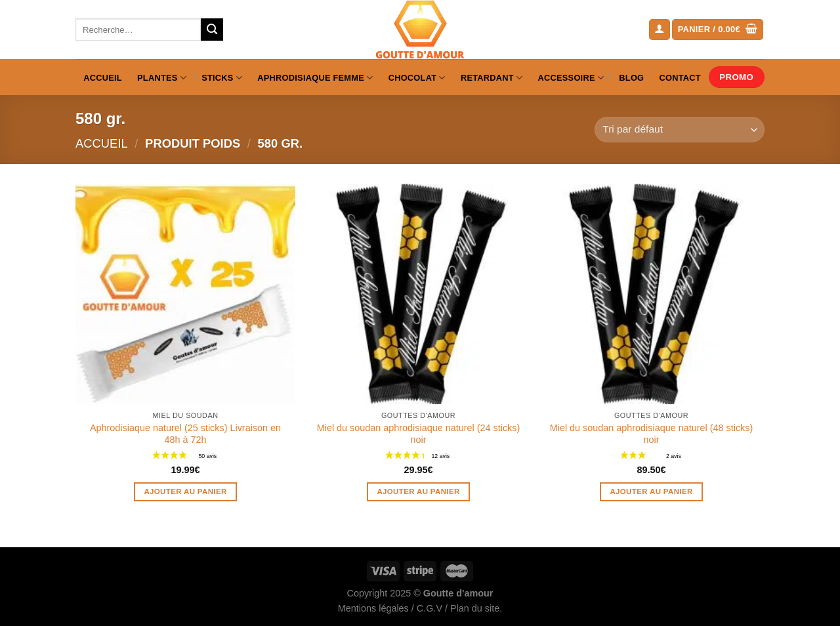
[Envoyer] (212, 30)
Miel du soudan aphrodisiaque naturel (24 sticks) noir (419, 434)
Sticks (222, 78)
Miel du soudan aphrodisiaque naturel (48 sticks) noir (652, 434)
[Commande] (680, 130)
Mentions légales (373, 608)
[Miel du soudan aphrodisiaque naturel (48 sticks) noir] (651, 294)
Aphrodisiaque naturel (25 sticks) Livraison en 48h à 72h (185, 434)
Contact (680, 78)
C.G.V (430, 608)
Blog (631, 78)
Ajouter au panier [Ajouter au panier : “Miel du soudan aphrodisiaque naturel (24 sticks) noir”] (418, 491)
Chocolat (417, 78)
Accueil (103, 78)
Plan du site (475, 608)
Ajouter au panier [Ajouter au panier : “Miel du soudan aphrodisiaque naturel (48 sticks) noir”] (651, 491)
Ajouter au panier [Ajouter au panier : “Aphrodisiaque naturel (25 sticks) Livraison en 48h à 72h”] (185, 491)
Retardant (492, 78)
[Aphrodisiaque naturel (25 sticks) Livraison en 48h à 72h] (185, 294)
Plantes (162, 78)
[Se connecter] (660, 30)
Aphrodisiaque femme (315, 78)
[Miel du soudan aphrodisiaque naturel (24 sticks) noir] (418, 294)
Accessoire (571, 78)
